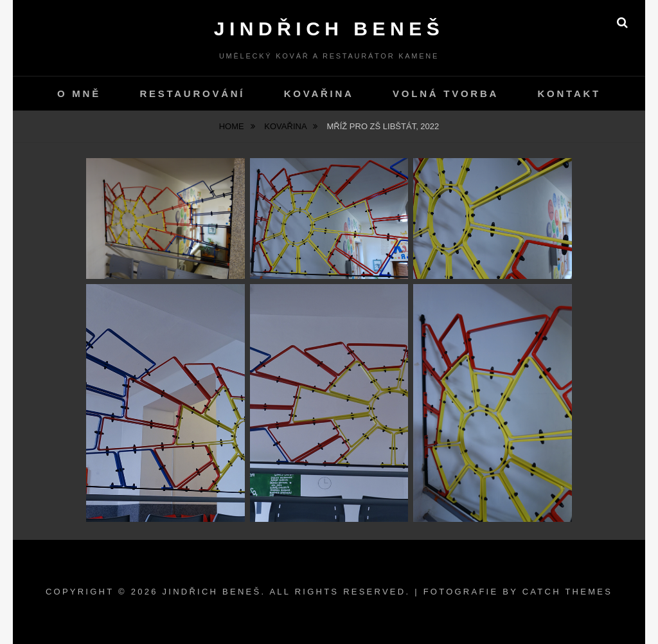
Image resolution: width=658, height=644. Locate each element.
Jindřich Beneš (329, 29)
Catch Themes (567, 592)
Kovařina (319, 94)
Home (233, 126)
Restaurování (192, 94)
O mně (79, 94)
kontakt (569, 94)
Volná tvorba (446, 94)
